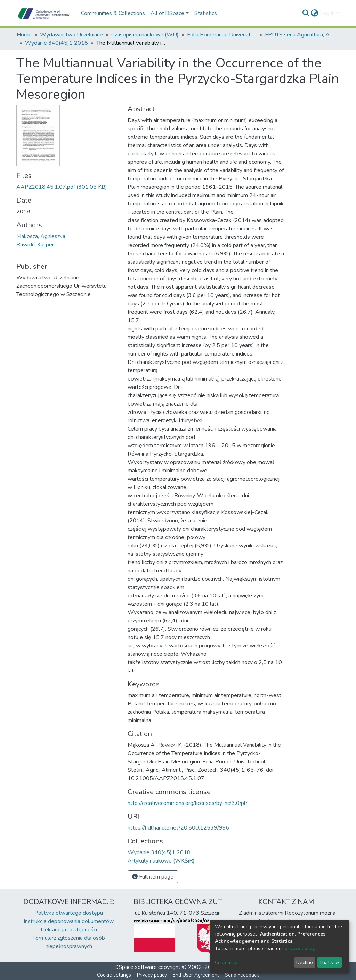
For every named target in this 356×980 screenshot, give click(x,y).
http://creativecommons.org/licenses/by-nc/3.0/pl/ (188, 803)
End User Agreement (196, 975)
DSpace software (136, 967)
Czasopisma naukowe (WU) (145, 35)
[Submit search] (306, 13)
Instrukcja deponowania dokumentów (69, 921)
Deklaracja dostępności (69, 930)
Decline (305, 962)
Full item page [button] (153, 877)
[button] (315, 13)
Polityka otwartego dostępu (69, 913)
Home (24, 35)
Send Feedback (242, 975)
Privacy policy (152, 975)
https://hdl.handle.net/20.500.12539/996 (179, 828)
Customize (226, 962)
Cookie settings (114, 975)
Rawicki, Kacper (35, 245)
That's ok (329, 962)
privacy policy (300, 949)
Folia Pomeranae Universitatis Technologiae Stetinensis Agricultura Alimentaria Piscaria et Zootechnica (222, 35)
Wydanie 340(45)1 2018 (56, 43)
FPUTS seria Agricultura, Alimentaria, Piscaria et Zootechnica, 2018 (300, 35)
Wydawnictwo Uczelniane (71, 35)
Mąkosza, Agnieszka (41, 236)
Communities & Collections (113, 13)
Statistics (206, 13)
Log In (327, 13)
